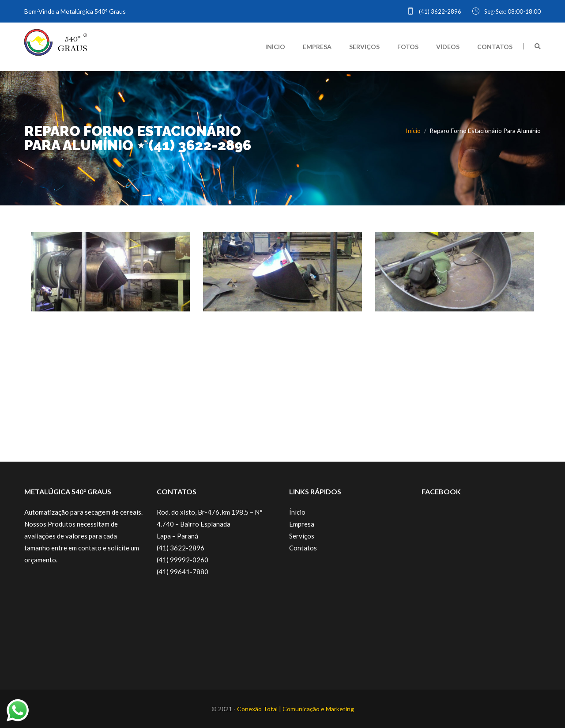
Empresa (302, 524)
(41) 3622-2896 (434, 11)
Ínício (297, 512)
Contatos (303, 548)
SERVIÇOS (364, 47)
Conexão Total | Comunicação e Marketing (296, 709)
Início (413, 131)
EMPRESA (317, 47)
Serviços (302, 536)
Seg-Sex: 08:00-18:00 (507, 11)
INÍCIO (275, 47)
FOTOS (408, 47)
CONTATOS (495, 47)
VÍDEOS (448, 47)
